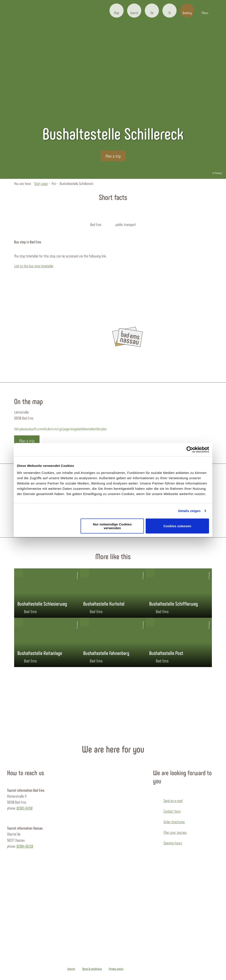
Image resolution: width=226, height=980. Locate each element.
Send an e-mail (173, 801)
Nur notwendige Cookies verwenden (112, 526)
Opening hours (173, 843)
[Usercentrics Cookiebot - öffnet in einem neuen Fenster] (190, 450)
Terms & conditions (92, 969)
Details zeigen (189, 511)
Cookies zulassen (177, 526)
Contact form (172, 811)
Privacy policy (116, 969)
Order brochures (174, 822)
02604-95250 (25, 846)
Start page (41, 183)
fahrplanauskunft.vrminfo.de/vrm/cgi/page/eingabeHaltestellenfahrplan (60, 429)
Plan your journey (175, 832)
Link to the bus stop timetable (34, 266)
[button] (117, 11)
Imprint (71, 969)
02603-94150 (24, 808)
